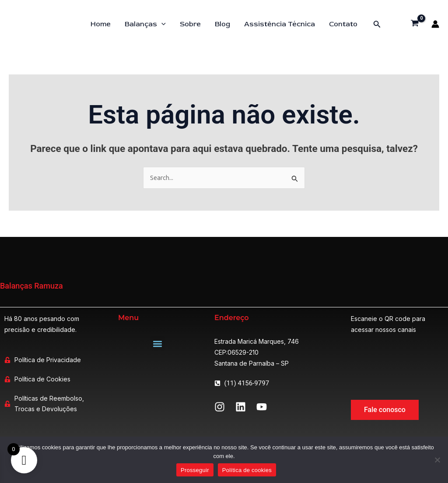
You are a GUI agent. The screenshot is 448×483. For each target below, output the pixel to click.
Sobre (190, 24)
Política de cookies (247, 470)
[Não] (437, 460)
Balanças (145, 24)
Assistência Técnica (280, 24)
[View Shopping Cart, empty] (415, 24)
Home (101, 24)
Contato (343, 24)
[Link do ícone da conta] (435, 24)
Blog (222, 24)
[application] (161, 24)
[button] (377, 24)
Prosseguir (195, 470)
